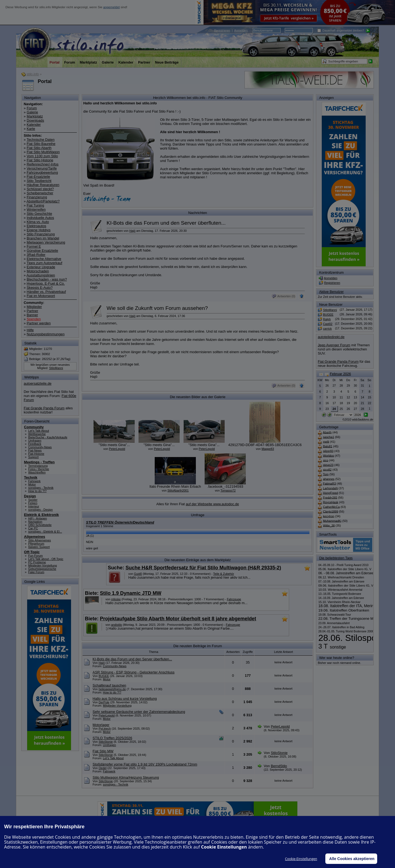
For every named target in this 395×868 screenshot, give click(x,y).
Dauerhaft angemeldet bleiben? (341, 30)
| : (231, 30)
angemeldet (111, 7)
